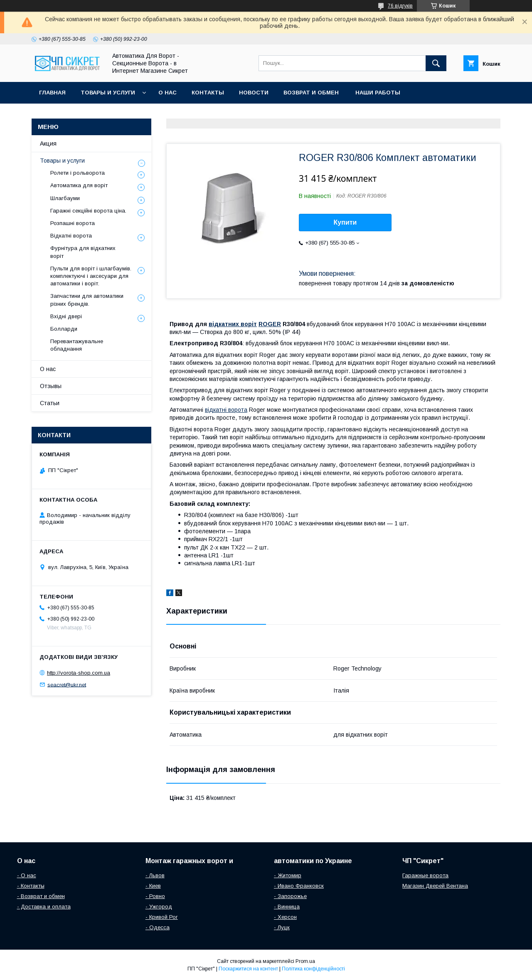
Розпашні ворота (73, 223)
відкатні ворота (226, 410)
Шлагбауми (65, 198)
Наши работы (378, 93)
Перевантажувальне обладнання (77, 345)
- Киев (153, 886)
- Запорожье (290, 896)
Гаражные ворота (425, 875)
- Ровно (155, 896)
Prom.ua (305, 961)
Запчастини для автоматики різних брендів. (87, 300)
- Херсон (285, 917)
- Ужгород (159, 907)
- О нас (27, 875)
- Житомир (288, 875)
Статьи (50, 403)
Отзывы (51, 386)
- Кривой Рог (162, 917)
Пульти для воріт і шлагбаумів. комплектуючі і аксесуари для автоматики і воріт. (91, 276)
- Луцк (282, 927)
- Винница (287, 907)
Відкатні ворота (71, 236)
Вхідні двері (66, 316)
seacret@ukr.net (67, 684)
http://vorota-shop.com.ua (79, 673)
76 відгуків (400, 6)
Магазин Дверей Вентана (435, 886)
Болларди (64, 329)
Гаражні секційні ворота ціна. (88, 211)
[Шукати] (436, 63)
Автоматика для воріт (79, 185)
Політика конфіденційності (313, 969)
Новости (254, 93)
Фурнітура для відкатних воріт (83, 252)
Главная (52, 93)
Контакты (208, 93)
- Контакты (31, 886)
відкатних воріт (233, 324)
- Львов (155, 875)
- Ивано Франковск (299, 886)
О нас (167, 93)
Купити (345, 222)
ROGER (270, 324)
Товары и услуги (108, 93)
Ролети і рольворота (78, 173)
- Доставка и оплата (44, 907)
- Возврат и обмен (41, 896)
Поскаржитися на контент (248, 969)
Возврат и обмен (312, 93)
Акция (48, 144)
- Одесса (158, 927)
